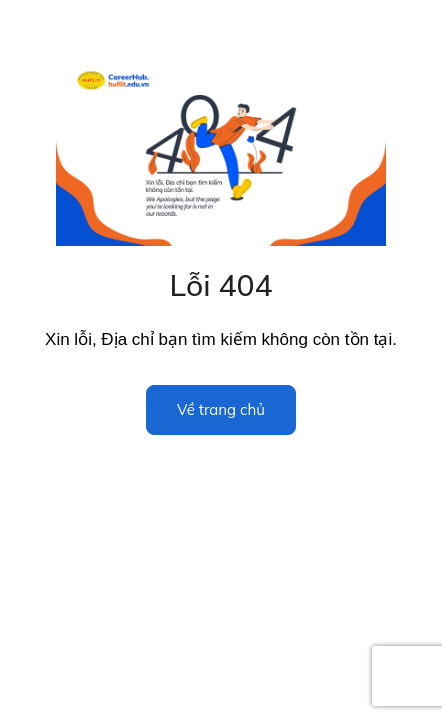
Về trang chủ (221, 409)
